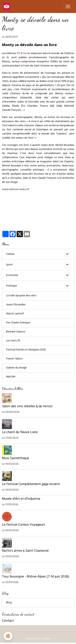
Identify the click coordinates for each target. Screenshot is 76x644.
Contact (8, 621)
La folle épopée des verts (21, 296)
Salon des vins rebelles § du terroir (27, 407)
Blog (9, 603)
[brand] (7, 6)
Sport (9, 265)
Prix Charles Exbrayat (18, 323)
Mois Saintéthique (15, 459)
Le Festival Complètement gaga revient (31, 484)
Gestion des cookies (38, 639)
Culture (10, 254)
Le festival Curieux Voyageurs (23, 525)
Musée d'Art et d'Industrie (22, 499)
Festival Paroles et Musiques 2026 (26, 350)
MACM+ (11, 377)
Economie (12, 275)
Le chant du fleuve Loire (20, 433)
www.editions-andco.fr (16, 190)
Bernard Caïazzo (16, 332)
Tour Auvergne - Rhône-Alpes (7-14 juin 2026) (36, 577)
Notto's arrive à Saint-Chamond (25, 551)
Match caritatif (15, 314)
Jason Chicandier (16, 305)
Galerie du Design (16, 368)
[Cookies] (8, 636)
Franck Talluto (14, 359)
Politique (12, 286)
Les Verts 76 (13, 341)
